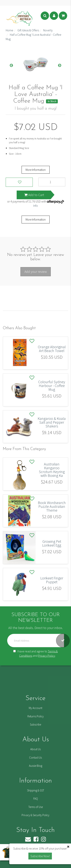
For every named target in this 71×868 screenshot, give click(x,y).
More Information (36, 170)
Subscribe (35, 724)
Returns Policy (36, 716)
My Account (35, 708)
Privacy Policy (47, 656)
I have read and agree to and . (35, 653)
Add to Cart (34, 195)
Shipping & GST (36, 790)
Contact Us (35, 758)
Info (36, 206)
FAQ (36, 799)
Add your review (36, 272)
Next (60, 66)
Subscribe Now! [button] (40, 856)
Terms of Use (36, 807)
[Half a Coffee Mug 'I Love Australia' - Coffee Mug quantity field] (52, 182)
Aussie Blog (36, 766)
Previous (11, 66)
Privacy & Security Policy (35, 815)
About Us (35, 749)
